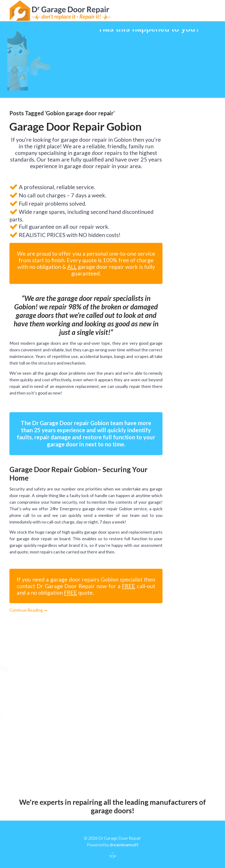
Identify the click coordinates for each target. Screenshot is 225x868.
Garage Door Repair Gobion (75, 127)
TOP (112, 856)
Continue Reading (26, 610)
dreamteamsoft (124, 845)
